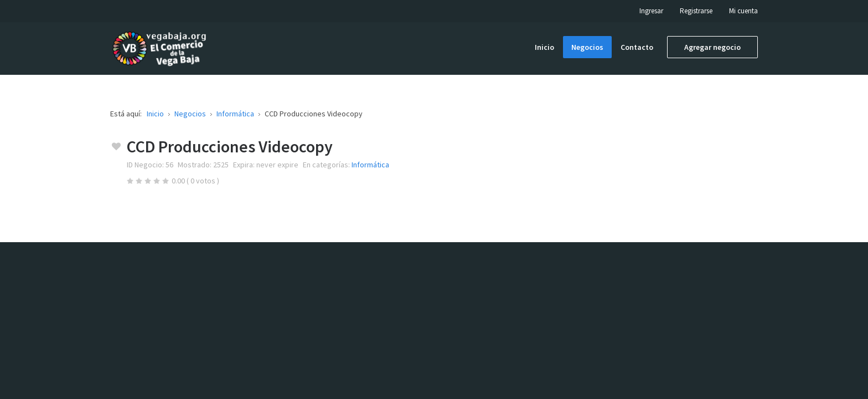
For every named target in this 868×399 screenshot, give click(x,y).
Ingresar (651, 11)
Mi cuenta (743, 11)
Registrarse (696, 11)
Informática (370, 165)
